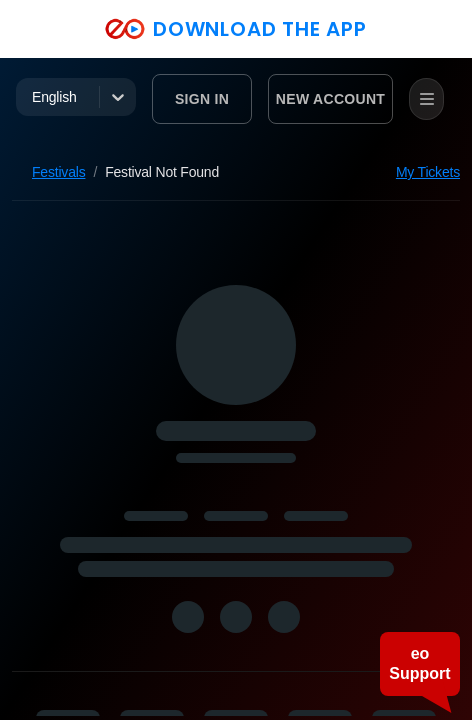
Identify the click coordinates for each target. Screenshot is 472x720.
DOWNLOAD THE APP (236, 29)
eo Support (419, 663)
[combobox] (34, 97)
